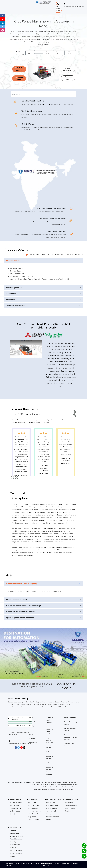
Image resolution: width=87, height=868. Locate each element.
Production (11, 300)
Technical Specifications (16, 306)
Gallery (32, 726)
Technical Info (68, 78)
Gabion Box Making (70, 53)
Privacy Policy (56, 863)
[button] (59, 7)
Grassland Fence (59, 53)
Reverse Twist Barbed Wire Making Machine (71, 737)
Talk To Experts (19, 69)
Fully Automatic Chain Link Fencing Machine (49, 743)
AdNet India (45, 865)
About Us (32, 722)
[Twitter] (3, 26)
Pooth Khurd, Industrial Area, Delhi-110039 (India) (72, 805)
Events (31, 730)
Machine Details (13, 261)
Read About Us (60, 707)
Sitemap (32, 738)
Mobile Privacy (67, 863)
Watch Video (19, 78)
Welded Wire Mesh (48, 53)
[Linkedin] (3, 23)
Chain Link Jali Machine (51, 787)
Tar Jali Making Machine (41, 789)
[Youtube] (3, 19)
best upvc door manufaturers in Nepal (66, 473)
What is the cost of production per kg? (22, 584)
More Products (70, 717)
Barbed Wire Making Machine (61, 785)
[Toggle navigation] (6, 3)
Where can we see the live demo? (20, 612)
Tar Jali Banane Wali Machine (69, 787)
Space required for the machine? (20, 618)
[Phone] (83, 850)
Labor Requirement (14, 288)
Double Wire (30, 53)
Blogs (31, 734)
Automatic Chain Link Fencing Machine (46, 782)
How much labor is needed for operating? (23, 606)
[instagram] (3, 30)
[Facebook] (3, 15)
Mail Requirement (68, 69)
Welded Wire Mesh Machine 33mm (61, 789)
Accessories (11, 294)
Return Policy (46, 863)
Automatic (39, 52)
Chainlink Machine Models (49, 720)
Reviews (79, 255)
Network (76, 863)
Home (31, 717)
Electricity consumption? (16, 600)
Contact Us (33, 743)
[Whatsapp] (83, 855)
